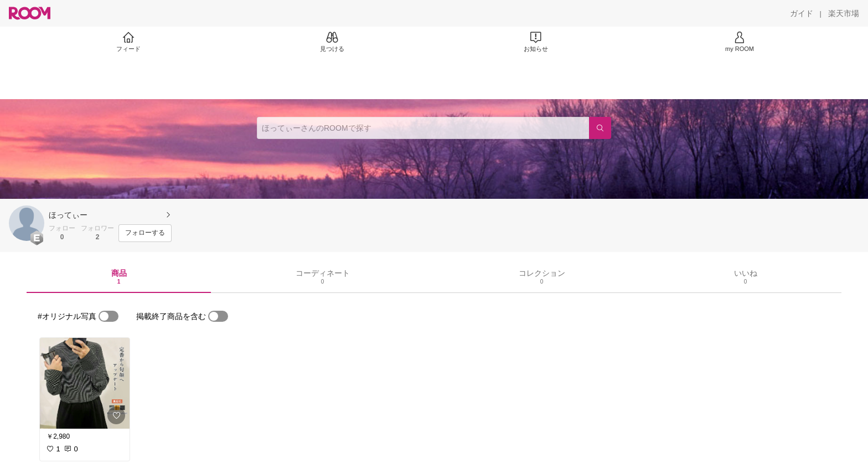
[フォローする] (145, 233)
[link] (85, 383)
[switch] (108, 316)
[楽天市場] (844, 13)
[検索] (600, 128)
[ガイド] (802, 13)
